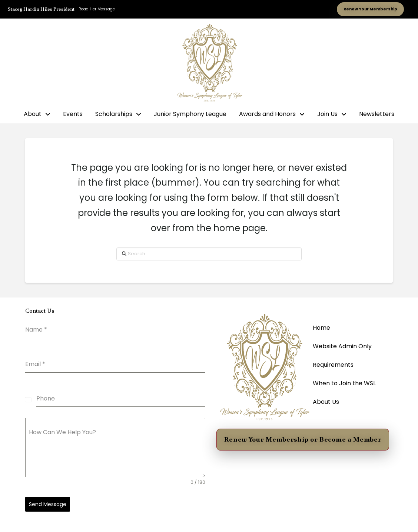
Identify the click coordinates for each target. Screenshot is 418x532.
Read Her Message (97, 9)
